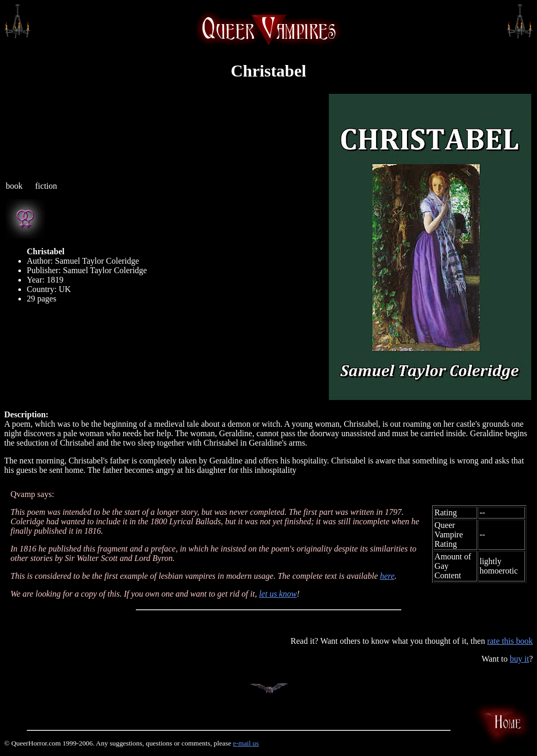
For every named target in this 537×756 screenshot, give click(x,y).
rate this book (510, 641)
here (387, 576)
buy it (519, 659)
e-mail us (246, 743)
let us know (278, 594)
